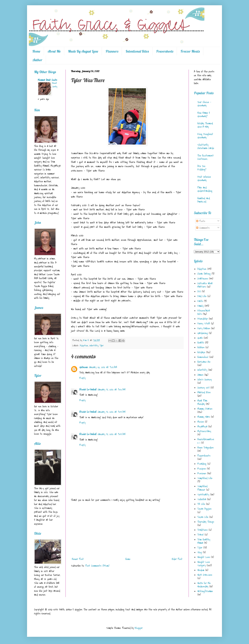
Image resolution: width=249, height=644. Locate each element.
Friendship (203, 319)
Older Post (177, 559)
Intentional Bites (137, 51)
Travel (200, 535)
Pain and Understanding (205, 189)
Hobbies (201, 347)
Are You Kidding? (202, 168)
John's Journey (205, 380)
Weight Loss (204, 557)
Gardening (203, 333)
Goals (200, 338)
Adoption (84, 346)
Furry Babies (204, 328)
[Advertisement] (127, 530)
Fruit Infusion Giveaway (204, 179)
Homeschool (203, 357)
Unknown (84, 367)
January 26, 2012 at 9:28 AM (103, 367)
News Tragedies (205, 448)
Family (200, 306)
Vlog (200, 552)
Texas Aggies (204, 509)
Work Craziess (205, 575)
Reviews (202, 473)
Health (201, 343)
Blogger (139, 628)
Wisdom (201, 570)
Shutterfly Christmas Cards (206, 147)
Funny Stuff (204, 323)
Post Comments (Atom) (97, 566)
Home (36, 51)
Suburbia (202, 499)
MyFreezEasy (204, 431)
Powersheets (165, 51)
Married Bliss (204, 392)
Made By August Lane (83, 51)
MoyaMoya (202, 427)
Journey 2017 (203, 388)
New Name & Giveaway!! (204, 115)
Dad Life (202, 296)
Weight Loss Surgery (204, 564)
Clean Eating (204, 274)
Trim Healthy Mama (204, 541)
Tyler (102, 346)
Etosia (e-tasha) (88, 390)
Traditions (202, 530)
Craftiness (203, 279)
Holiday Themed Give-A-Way (205, 125)
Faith (200, 301)
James (200, 375)
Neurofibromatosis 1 (206, 441)
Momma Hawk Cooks (47, 80)
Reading (202, 464)
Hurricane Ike (204, 362)
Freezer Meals (190, 51)
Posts (201, 221)
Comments (203, 228)
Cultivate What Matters (205, 285)
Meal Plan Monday (202, 402)
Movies (201, 422)
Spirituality (203, 495)
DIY (199, 291)
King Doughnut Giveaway (205, 136)
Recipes (202, 469)
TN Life (201, 504)
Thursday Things (206, 522)
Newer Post (78, 559)
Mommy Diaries (205, 409)
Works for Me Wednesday (204, 585)
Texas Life (203, 517)
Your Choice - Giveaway (204, 104)
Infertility (94, 346)
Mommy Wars (204, 417)
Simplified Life (205, 478)
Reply (82, 378)
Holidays (201, 352)
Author (37, 60)
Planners (112, 51)
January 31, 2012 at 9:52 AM (112, 390)
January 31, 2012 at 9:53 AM (112, 412)
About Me (54, 51)
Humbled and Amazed (204, 200)
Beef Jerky (55, 85)
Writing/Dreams (205, 591)
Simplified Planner (202, 488)
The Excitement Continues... (206, 157)
